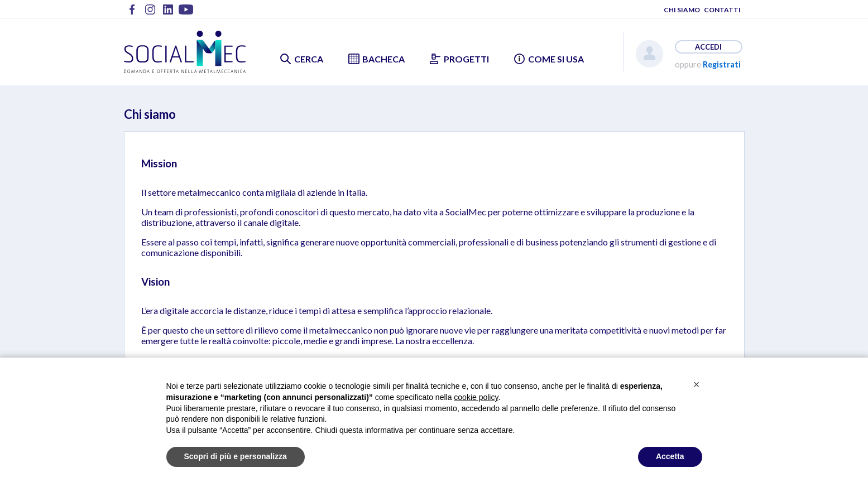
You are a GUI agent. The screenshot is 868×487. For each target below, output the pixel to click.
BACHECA (383, 59)
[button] (697, 384)
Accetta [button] (670, 456)
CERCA (309, 59)
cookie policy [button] (476, 397)
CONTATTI (722, 10)
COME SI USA (556, 59)
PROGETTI (466, 59)
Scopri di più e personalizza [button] (236, 456)
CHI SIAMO (682, 10)
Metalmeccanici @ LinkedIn (168, 13)
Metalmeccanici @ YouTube (186, 13)
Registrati (722, 64)
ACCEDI (708, 47)
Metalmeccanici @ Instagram (150, 13)
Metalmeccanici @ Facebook (132, 13)
